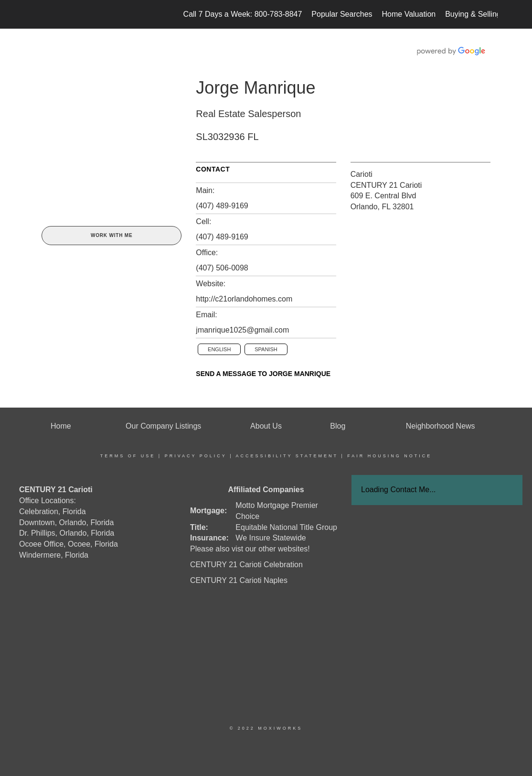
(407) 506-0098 (222, 268)
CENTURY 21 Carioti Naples (239, 580)
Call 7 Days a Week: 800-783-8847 (243, 14)
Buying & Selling (473, 14)
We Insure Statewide (271, 538)
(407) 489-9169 (222, 206)
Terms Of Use (128, 456)
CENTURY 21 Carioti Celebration (246, 565)
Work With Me (112, 235)
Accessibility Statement (287, 456)
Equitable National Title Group (286, 527)
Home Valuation (409, 14)
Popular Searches (342, 14)
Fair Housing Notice (389, 456)
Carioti (362, 174)
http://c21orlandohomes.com (244, 299)
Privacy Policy (196, 456)
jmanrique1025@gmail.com (242, 330)
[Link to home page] (39, 14)
